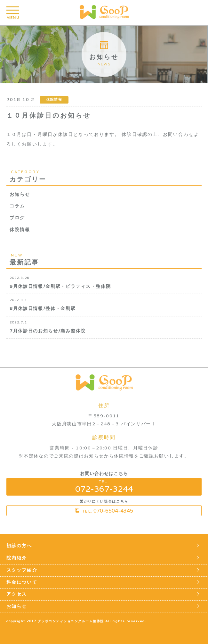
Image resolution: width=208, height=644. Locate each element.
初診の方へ (19, 546)
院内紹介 (17, 558)
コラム (17, 206)
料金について (22, 582)
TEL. (104, 487)
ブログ (17, 218)
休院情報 (20, 230)
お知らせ (20, 194)
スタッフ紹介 (22, 570)
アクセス (17, 594)
